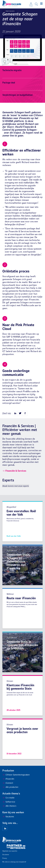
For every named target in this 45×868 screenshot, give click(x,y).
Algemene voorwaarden (10, 851)
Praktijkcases (9, 11)
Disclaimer (6, 855)
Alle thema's (9, 806)
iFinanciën (8, 779)
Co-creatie (8, 798)
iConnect (8, 783)
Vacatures (8, 817)
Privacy (5, 858)
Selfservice (9, 802)
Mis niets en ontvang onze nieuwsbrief (14, 862)
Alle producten (10, 787)
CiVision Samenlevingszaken (16, 775)
